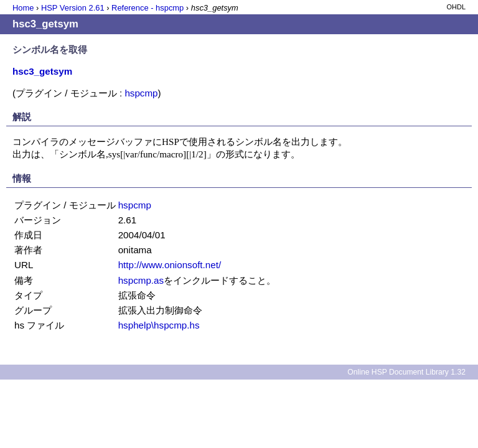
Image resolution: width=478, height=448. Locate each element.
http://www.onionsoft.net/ (170, 265)
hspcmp (141, 93)
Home (23, 8)
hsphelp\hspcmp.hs (159, 325)
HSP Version (73, 8)
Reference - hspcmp (148, 8)
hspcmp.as (141, 280)
